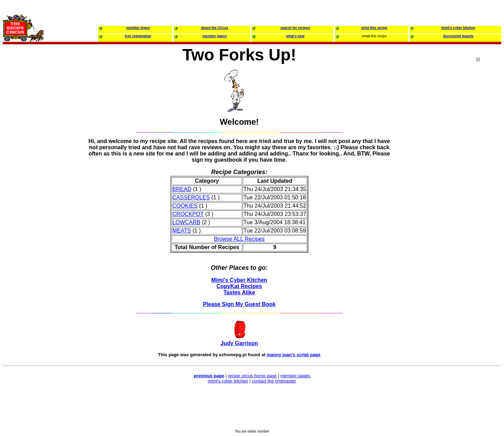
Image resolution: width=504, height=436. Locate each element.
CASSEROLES (191, 197)
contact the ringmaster (274, 381)
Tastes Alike (239, 292)
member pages (295, 376)
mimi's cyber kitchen (228, 381)
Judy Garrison (239, 343)
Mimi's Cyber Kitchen (239, 280)
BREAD (182, 189)
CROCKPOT (188, 214)
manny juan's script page (294, 355)
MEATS (182, 231)
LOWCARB (186, 222)
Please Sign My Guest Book (239, 304)
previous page (209, 376)
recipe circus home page (252, 376)
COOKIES (185, 206)
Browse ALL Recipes (239, 239)
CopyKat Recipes (239, 286)
